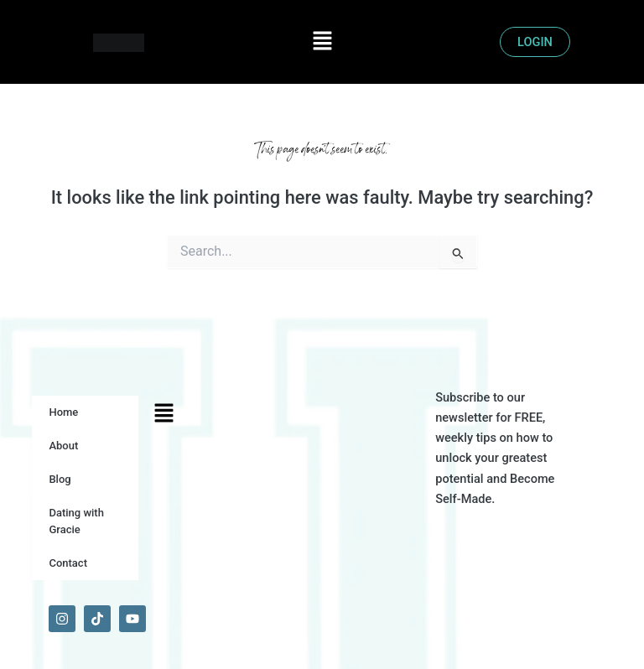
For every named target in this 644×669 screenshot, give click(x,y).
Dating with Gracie (76, 521)
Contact (68, 563)
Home (63, 412)
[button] (322, 42)
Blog (60, 479)
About (63, 446)
